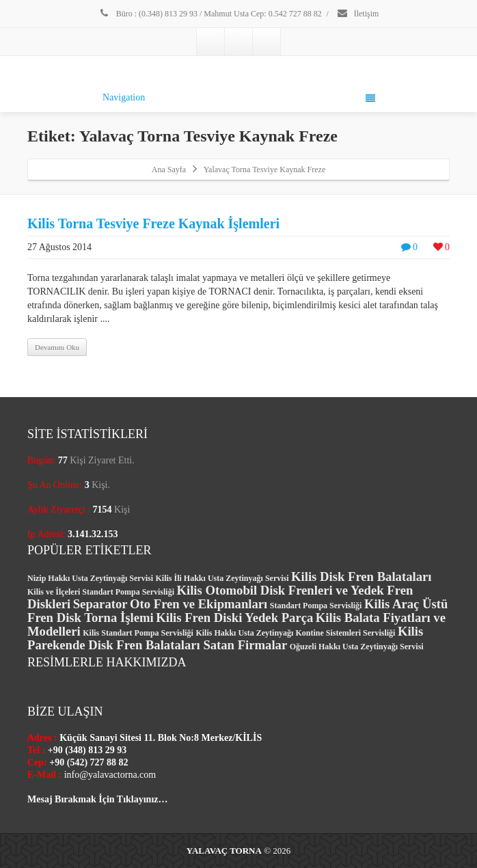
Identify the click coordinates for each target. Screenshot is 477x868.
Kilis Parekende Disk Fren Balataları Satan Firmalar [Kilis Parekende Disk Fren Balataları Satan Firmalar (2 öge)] (225, 638)
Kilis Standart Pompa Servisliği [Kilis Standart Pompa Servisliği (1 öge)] (138, 633)
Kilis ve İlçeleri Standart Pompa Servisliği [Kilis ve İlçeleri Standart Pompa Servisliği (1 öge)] (101, 592)
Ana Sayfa (169, 169)
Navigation (239, 98)
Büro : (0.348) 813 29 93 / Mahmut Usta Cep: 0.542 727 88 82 (210, 14)
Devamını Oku (57, 347)
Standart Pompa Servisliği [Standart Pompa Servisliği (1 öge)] (316, 606)
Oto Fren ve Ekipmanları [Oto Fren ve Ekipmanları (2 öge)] (199, 604)
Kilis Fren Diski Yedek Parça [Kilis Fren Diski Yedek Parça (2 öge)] (234, 618)
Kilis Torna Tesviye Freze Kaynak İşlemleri (153, 223)
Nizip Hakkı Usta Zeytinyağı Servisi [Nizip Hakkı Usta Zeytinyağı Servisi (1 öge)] (90, 578)
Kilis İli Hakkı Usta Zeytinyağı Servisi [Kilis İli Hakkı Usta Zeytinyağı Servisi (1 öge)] (222, 578)
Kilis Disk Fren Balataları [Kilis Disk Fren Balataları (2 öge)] (361, 577)
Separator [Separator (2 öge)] (100, 604)
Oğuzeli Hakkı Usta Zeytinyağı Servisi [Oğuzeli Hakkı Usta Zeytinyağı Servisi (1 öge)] (357, 647)
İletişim (358, 14)
